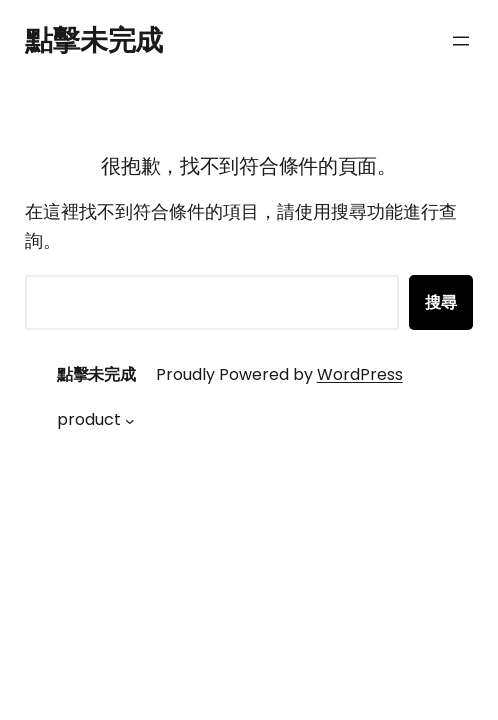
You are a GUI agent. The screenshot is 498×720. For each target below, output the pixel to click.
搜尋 (441, 302)
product (89, 419)
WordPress (360, 374)
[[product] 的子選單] (130, 420)
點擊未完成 (94, 40)
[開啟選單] (461, 41)
